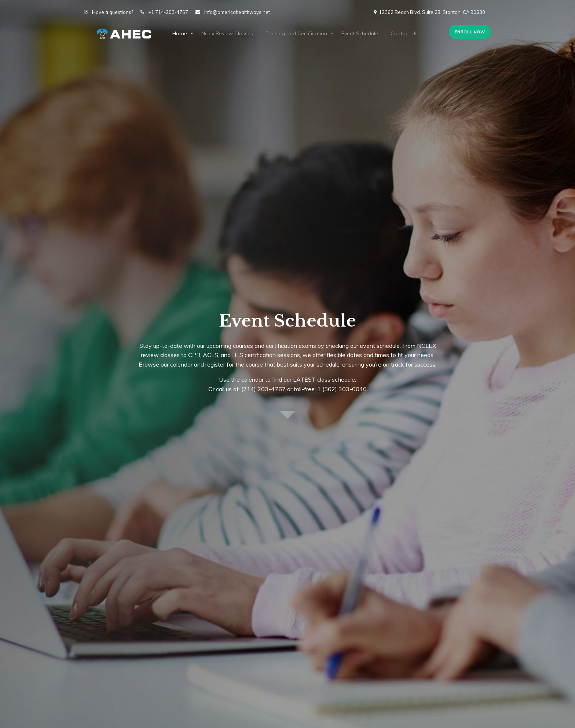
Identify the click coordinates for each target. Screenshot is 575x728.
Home (180, 33)
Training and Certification (296, 33)
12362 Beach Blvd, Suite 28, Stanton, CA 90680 (429, 12)
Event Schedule (360, 33)
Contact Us (404, 33)
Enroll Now (470, 32)
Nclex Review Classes (227, 33)
